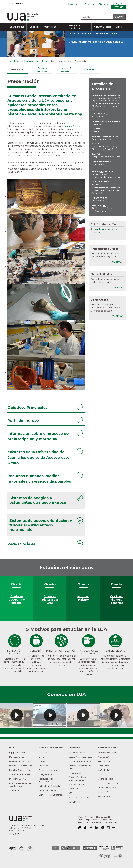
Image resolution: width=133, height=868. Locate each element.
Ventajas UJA (104, 796)
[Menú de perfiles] (90, 4)
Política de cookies (108, 820)
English (11, 3)
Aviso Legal (104, 817)
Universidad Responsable (21, 761)
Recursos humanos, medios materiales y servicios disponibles (39, 479)
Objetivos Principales (27, 408)
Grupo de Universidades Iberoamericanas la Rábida (105, 856)
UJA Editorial (74, 802)
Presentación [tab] (18, 69)
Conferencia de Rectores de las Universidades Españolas (104, 848)
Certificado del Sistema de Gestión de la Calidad (118, 855)
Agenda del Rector (107, 761)
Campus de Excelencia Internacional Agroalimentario (22, 848)
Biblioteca (43, 766)
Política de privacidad (88, 820)
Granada (68, 126)
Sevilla (77, 126)
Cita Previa (14, 790)
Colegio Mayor (45, 774)
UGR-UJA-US (98, 164)
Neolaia (71, 848)
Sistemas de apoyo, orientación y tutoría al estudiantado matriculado (41, 525)
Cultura (42, 761)
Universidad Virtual (77, 753)
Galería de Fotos (105, 779)
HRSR (56, 848)
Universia (90, 848)
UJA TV (101, 774)
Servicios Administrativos (80, 761)
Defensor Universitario (49, 770)
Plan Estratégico (17, 757)
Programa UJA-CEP (18, 779)
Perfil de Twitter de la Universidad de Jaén (102, 827)
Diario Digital (104, 766)
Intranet (118, 7)
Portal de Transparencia (20, 770)
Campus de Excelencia (19, 774)
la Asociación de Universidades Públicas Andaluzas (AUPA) (117, 848)
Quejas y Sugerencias (107, 822)
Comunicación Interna (108, 753)
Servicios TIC (74, 789)
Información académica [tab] (42, 70)
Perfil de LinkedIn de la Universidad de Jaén (97, 827)
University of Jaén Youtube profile (80, 827)
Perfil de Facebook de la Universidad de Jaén (91, 827)
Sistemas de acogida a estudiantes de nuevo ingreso (38, 500)
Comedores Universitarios (50, 795)
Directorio (103, 4)
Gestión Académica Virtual (80, 757)
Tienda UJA (103, 792)
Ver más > (118, 262)
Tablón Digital (75, 773)
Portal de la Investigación (21, 766)
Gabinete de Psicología (49, 786)
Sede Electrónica (118, 4)
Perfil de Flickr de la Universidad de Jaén (114, 827)
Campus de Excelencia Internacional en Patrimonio (13, 848)
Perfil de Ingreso (23, 420)
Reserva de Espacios (78, 784)
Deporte (43, 757)
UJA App (72, 793)
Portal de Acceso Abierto (80, 798)
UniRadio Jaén (105, 770)
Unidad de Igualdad (48, 790)
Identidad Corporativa (108, 788)
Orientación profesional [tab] (66, 70)
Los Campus (44, 753)
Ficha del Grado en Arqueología (106, 177)
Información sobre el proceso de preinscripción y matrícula (38, 436)
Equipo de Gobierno (18, 753)
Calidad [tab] (91, 69)
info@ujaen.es (16, 834)
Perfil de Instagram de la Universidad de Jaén (108, 827)
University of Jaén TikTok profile (85, 827)
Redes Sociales (21, 544)
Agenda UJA (104, 757)
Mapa (81, 817)
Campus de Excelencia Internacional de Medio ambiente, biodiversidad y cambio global (30, 848)
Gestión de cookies (87, 822)
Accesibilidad (91, 817)
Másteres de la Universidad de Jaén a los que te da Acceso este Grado (38, 457)
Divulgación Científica (108, 783)
